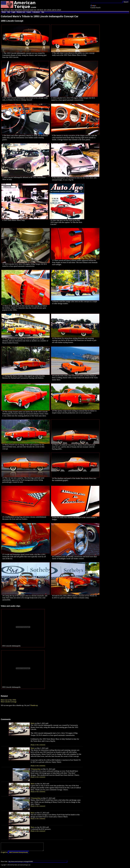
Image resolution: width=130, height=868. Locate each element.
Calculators (36, 12)
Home (4, 12)
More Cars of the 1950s (8, 700)
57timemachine (36, 769)
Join (9, 12)
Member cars (21, 12)
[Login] (3, 854)
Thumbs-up (34, 705)
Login (13, 12)
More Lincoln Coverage (9, 702)
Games (29, 12)
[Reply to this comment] (38, 745)
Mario (33, 723)
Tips (43, 12)
